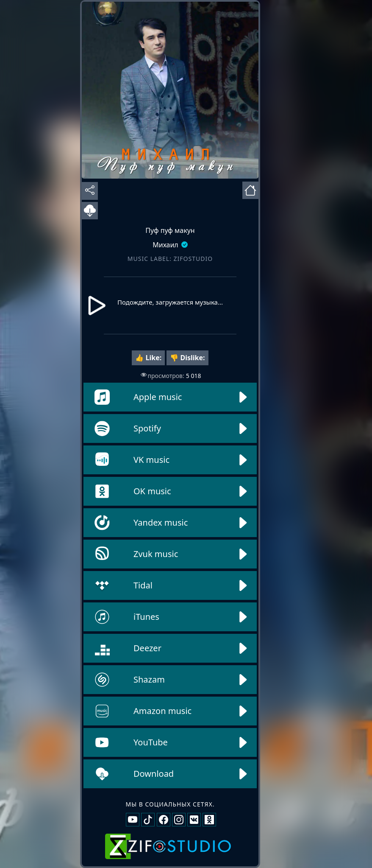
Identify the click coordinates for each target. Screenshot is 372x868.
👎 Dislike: (187, 358)
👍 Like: (148, 358)
